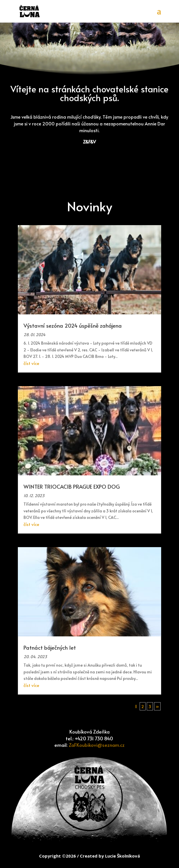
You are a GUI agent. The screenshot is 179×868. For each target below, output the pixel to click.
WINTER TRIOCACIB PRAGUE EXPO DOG (72, 486)
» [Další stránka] (157, 706)
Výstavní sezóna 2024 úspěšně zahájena (73, 325)
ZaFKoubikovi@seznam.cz (97, 745)
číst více (31, 363)
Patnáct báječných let (50, 647)
